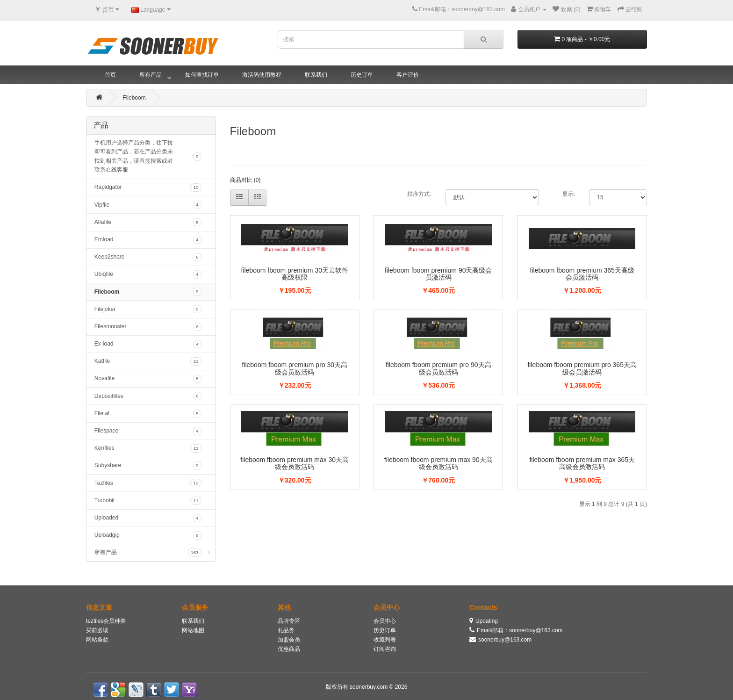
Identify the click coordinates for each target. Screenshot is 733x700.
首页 (110, 75)
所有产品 (151, 75)
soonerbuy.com (370, 687)
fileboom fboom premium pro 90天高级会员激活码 (438, 368)
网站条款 (97, 640)
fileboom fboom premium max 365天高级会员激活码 (582, 463)
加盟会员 (289, 640)
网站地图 (193, 630)
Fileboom (134, 98)
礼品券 (286, 630)
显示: (569, 194)
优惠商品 (289, 649)
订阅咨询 (385, 649)
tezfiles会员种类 (106, 621)
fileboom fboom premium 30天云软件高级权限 (295, 274)
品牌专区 (289, 621)
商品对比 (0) (245, 180)
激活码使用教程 (262, 75)
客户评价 (408, 75)
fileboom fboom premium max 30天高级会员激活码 (295, 463)
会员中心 (385, 621)
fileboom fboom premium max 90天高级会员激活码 (438, 463)
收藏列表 (385, 640)
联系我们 (316, 75)
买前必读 (97, 630)
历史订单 (362, 75)
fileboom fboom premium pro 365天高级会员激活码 (582, 368)
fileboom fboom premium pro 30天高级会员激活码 (295, 368)
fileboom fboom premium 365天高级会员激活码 (582, 274)
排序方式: (419, 194)
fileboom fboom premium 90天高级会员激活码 (438, 274)
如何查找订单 (202, 75)
